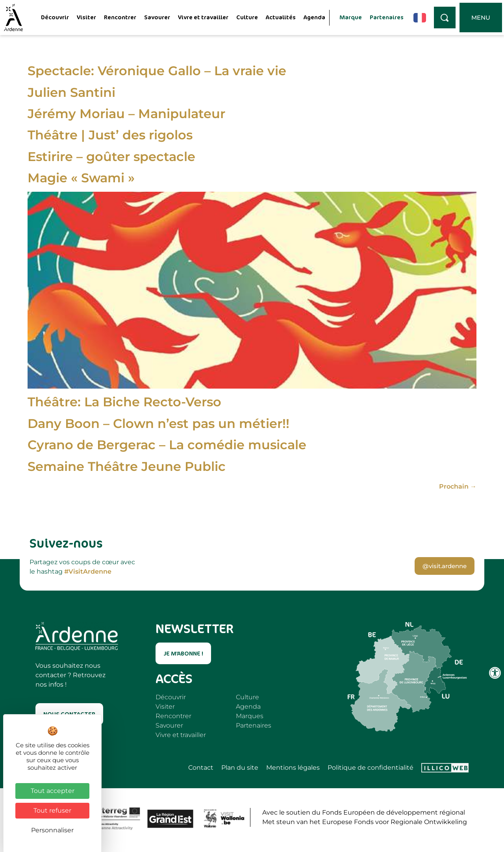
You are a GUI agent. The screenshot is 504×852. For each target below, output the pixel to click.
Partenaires (387, 17)
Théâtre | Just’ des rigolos (110, 135)
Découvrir (55, 17)
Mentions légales (293, 768)
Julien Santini (71, 92)
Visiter (86, 17)
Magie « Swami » (81, 178)
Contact (201, 768)
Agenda (314, 17)
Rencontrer (120, 17)
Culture (247, 17)
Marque (351, 17)
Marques (250, 716)
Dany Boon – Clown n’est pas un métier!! (158, 423)
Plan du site (240, 768)
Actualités (281, 17)
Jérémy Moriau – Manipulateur (126, 114)
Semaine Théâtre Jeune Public (127, 466)
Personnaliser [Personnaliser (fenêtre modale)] (52, 830)
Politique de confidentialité (371, 768)
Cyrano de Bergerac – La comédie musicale (167, 445)
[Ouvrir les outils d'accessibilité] (495, 673)
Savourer (157, 17)
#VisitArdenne (88, 571)
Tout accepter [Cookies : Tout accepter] (53, 791)
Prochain (458, 486)
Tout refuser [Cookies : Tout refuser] (52, 810)
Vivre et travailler (203, 17)
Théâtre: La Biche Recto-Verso (124, 402)
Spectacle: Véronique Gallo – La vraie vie (157, 71)
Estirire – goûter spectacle (111, 157)
